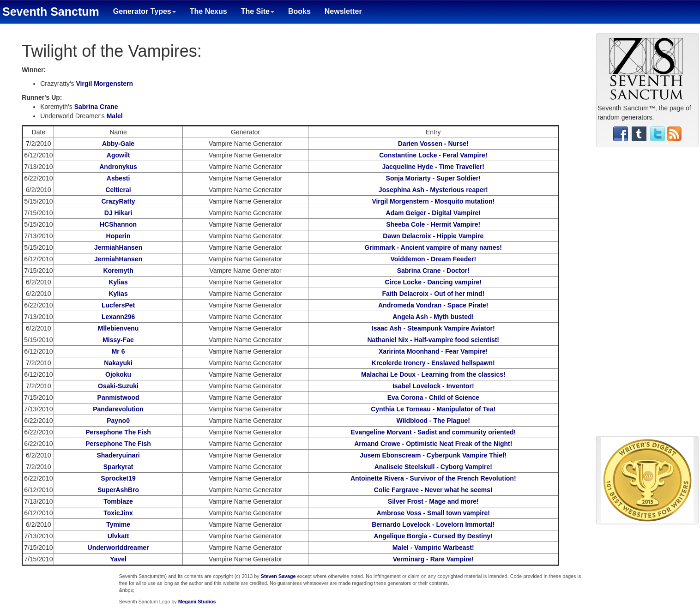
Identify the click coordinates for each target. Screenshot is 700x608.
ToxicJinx (118, 513)
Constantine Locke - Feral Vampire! (433, 155)
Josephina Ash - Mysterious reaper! (433, 190)
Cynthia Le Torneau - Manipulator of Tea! (433, 409)
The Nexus (208, 11)
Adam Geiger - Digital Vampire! (433, 213)
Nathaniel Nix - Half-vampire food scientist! (434, 340)
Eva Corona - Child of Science (433, 397)
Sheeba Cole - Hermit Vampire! (433, 224)
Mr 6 (118, 351)
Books (299, 11)
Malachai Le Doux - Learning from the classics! (433, 374)
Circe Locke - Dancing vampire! (433, 282)
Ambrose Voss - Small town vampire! (433, 513)
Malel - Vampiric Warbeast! (433, 548)
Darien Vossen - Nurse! (433, 144)
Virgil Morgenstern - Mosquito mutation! (433, 201)
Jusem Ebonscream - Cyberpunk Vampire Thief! (433, 455)
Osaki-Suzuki (118, 386)
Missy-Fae (118, 340)
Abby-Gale (118, 144)
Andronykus (118, 167)
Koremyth (118, 271)
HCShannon (118, 224)
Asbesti (118, 178)
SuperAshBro (118, 490)
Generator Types (145, 11)
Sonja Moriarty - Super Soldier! (433, 178)
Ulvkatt (118, 536)
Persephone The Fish (118, 432)
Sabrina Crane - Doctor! (433, 271)
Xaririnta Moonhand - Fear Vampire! (433, 351)
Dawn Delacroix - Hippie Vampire (433, 236)
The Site (258, 11)
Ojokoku (118, 374)
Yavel (118, 559)
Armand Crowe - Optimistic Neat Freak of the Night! (433, 444)
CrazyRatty (118, 201)
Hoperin (118, 236)
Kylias (118, 282)
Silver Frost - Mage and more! (433, 501)
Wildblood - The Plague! (433, 421)
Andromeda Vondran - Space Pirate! (433, 305)
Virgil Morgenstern (105, 84)
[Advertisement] (647, 295)
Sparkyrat (118, 467)
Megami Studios (197, 602)
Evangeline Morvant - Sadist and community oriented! (433, 432)
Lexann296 (118, 317)
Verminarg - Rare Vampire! (433, 559)
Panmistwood (118, 397)
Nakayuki (118, 363)
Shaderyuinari (118, 455)
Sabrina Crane (96, 107)
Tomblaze (118, 501)
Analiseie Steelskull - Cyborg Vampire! (433, 467)
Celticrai (118, 190)
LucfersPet (118, 305)
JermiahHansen (118, 247)
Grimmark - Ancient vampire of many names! (433, 247)
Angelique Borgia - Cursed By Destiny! (433, 536)
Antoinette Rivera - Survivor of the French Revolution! (433, 478)
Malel (115, 116)
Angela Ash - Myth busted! (433, 317)
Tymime (118, 524)
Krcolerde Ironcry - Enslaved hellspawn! (433, 363)
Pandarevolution (118, 409)
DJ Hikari (118, 213)
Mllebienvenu (118, 328)
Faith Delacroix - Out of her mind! (433, 294)
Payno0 (118, 421)
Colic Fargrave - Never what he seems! (433, 490)
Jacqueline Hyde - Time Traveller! (434, 167)
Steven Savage (278, 576)
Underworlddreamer (118, 548)
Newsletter (343, 11)
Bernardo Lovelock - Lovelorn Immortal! (433, 524)
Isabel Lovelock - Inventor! (433, 386)
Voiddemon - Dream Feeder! (433, 259)
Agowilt (118, 155)
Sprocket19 (118, 478)
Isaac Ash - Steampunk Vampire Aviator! (433, 328)
